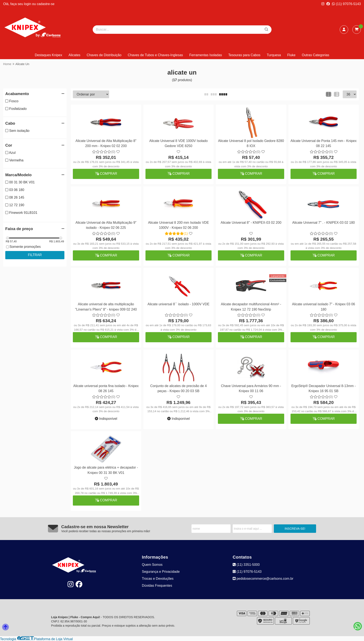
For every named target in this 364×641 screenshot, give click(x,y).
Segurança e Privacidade (161, 572)
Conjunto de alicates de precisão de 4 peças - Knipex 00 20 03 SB (178, 388)
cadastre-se (46, 4)
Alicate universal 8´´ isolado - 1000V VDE (179, 304)
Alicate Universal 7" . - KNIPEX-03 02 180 (323, 223)
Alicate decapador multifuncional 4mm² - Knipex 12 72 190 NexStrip (251, 307)
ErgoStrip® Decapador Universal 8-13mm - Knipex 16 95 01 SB (324, 388)
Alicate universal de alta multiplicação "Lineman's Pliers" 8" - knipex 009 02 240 (106, 307)
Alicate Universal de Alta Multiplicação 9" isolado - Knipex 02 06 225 (106, 225)
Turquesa (274, 55)
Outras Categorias (316, 55)
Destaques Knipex (49, 55)
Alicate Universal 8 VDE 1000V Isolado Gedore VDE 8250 (179, 143)
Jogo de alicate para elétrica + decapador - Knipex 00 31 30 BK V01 (106, 470)
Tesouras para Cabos (244, 55)
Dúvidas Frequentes (157, 586)
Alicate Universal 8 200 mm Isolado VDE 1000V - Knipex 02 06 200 (178, 225)
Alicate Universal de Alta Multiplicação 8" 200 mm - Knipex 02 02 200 (106, 143)
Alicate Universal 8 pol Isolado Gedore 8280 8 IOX (251, 143)
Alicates (75, 55)
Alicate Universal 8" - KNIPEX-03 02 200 (251, 223)
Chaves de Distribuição (104, 55)
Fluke (291, 55)
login (28, 4)
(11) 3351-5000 (246, 565)
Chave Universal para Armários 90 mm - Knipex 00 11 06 (251, 388)
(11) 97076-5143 (346, 4)
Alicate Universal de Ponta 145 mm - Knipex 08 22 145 (324, 143)
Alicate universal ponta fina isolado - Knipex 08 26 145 (106, 388)
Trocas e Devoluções (158, 579)
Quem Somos (152, 565)
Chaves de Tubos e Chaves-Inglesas (155, 55)
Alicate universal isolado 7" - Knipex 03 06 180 (323, 307)
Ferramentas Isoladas (206, 55)
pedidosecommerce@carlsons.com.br (263, 579)
